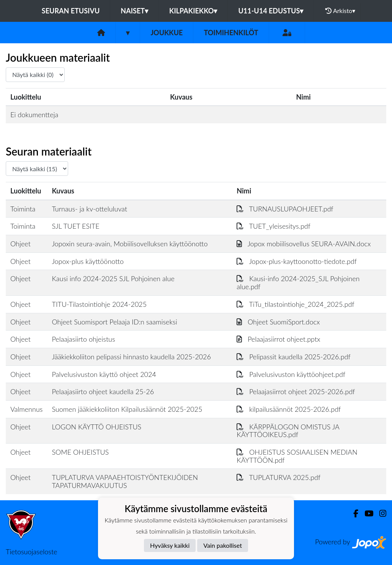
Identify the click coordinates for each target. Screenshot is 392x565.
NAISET (134, 11)
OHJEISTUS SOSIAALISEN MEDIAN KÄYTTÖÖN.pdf (297, 456)
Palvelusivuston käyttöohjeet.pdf (291, 374)
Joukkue (167, 33)
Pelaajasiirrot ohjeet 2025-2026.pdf (296, 391)
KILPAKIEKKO (193, 11)
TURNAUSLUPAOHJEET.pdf (285, 209)
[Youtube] (366, 513)
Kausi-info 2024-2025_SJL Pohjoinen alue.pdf (298, 282)
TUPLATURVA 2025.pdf (278, 477)
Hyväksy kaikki (170, 545)
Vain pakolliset (223, 545)
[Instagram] (380, 513)
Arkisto (340, 11)
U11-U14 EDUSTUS (271, 11)
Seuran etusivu (71, 11)
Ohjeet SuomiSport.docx (278, 322)
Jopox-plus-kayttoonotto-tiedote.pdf (297, 261)
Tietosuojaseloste (31, 552)
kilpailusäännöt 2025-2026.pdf (289, 409)
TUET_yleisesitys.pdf (274, 226)
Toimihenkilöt (231, 33)
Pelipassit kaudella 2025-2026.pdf (293, 357)
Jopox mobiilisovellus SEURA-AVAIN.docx (304, 244)
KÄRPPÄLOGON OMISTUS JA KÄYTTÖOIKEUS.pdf (288, 431)
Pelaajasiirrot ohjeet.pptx (278, 339)
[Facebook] (353, 513)
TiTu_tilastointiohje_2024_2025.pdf (295, 304)
